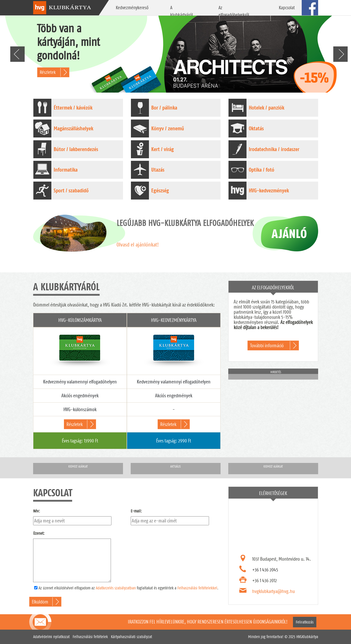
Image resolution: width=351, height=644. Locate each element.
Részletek (48, 72)
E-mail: (136, 511)
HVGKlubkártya (307, 637)
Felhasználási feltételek (90, 637)
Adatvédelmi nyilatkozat (51, 637)
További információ (267, 345)
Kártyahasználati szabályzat (131, 637)
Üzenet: (39, 533)
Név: (37, 511)
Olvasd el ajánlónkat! (138, 245)
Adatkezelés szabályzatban (116, 588)
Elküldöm (40, 602)
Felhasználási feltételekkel (197, 588)
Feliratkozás (305, 622)
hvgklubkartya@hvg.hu (273, 591)
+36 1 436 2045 (265, 570)
